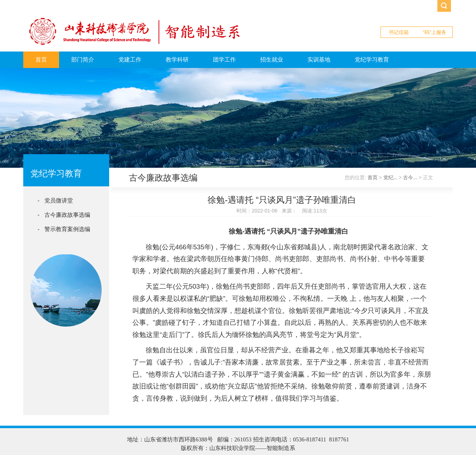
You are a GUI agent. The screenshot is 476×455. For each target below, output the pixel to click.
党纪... (390, 177)
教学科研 (177, 60)
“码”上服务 (434, 32)
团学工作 (224, 60)
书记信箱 (399, 32)
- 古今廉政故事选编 (64, 215)
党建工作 (130, 60)
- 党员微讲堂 (55, 200)
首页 (41, 60)
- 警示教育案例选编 (64, 229)
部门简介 (83, 60)
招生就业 (272, 60)
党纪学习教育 (372, 60)
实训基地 (319, 60)
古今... (410, 177)
